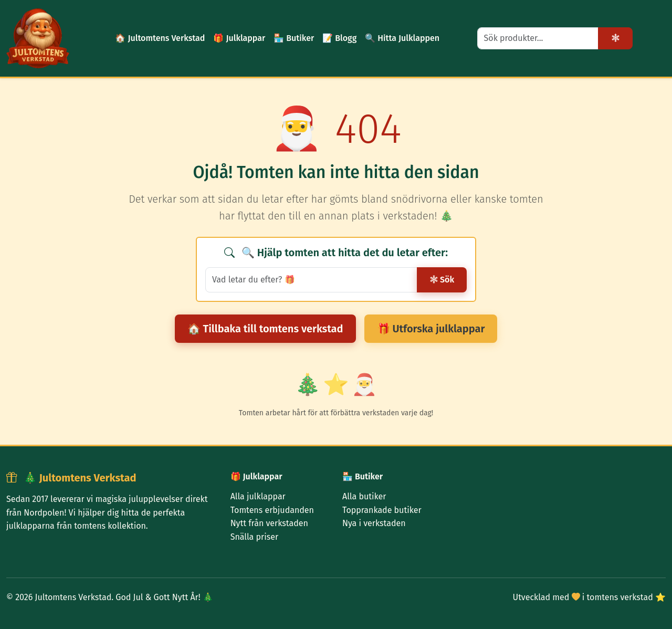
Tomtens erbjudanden (272, 510)
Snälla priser (254, 537)
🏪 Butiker (294, 38)
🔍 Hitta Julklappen (402, 38)
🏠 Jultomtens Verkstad (160, 38)
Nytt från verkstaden (269, 523)
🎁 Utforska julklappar (431, 329)
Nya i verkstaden (374, 523)
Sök (442, 280)
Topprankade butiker (382, 510)
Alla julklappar (258, 496)
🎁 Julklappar (239, 38)
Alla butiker (364, 496)
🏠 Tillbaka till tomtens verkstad (265, 329)
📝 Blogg (339, 38)
